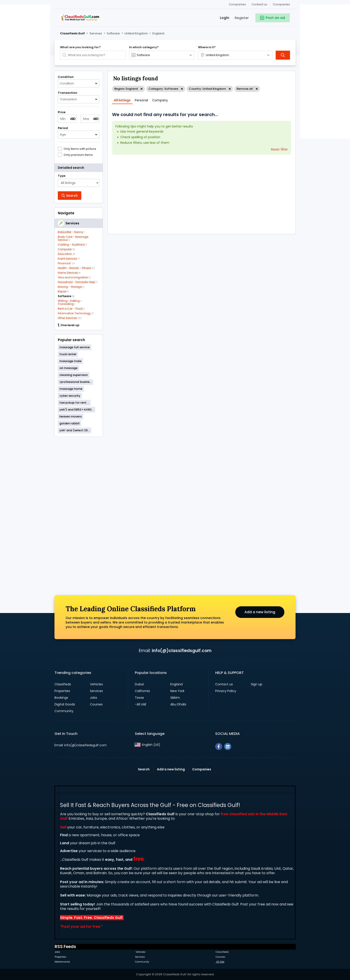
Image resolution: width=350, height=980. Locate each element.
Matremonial (62, 962)
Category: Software (163, 89)
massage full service (75, 347)
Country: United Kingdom (207, 89)
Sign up (257, 684)
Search (144, 769)
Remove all (245, 89)
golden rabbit (70, 423)
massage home (71, 389)
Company (160, 100)
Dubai (139, 684)
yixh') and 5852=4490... (76, 410)
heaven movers (71, 416)
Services (96, 691)
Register (242, 18)
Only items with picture (80, 149)
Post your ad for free (81, 927)
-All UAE (141, 704)
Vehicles (96, 684)
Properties (62, 691)
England (176, 684)
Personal (141, 100)
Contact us (259, 4)
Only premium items (78, 155)
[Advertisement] (79, 508)
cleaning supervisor (74, 375)
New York (177, 691)
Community (64, 711)
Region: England (126, 89)
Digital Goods (65, 704)
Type (62, 176)
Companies (281, 4)
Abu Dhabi (178, 704)
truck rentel (68, 354)
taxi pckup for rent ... (74, 403)
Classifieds (63, 684)
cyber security (70, 396)
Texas (139, 698)
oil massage (68, 368)
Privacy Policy (226, 691)
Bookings (61, 698)
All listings (122, 100)
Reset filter (279, 149)
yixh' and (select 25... (75, 430)
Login (225, 18)
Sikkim (175, 698)
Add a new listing (260, 612)
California (142, 691)
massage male (70, 361)
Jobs (94, 698)
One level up (69, 325)
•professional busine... (75, 382)
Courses (96, 704)
